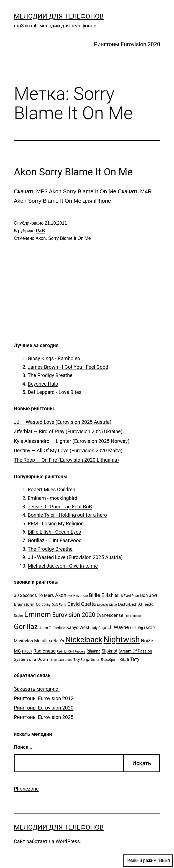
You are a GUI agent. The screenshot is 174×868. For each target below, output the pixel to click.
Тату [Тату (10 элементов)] (135, 659)
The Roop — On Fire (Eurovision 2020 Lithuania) (66, 460)
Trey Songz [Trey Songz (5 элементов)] (81, 660)
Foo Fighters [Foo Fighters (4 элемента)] (133, 616)
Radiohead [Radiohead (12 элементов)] (44, 651)
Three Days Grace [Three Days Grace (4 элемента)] (61, 660)
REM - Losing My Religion (56, 523)
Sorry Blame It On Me (70, 238)
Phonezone (26, 789)
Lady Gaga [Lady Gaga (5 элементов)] (98, 628)
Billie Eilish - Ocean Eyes (54, 532)
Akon (41, 238)
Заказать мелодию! (37, 689)
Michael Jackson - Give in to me (63, 566)
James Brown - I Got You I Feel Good (68, 367)
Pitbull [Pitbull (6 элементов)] (27, 651)
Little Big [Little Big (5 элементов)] (136, 628)
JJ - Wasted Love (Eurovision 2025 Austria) (75, 557)
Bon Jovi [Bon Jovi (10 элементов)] (149, 595)
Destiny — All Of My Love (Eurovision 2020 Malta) (68, 450)
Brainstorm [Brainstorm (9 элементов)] (24, 604)
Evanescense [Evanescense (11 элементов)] (110, 615)
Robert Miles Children (52, 489)
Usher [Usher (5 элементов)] (95, 660)
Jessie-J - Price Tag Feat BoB (60, 507)
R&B (41, 231)
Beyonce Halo (43, 384)
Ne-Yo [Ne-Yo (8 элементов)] (59, 641)
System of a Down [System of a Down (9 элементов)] (31, 659)
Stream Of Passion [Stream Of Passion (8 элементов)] (135, 651)
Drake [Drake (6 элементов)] (18, 616)
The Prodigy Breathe (50, 375)
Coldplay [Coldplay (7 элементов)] (43, 604)
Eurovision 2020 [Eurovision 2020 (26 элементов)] (74, 615)
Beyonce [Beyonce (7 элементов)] (80, 596)
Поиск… (23, 747)
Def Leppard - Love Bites (55, 392)
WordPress (67, 841)
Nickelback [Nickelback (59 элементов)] (84, 640)
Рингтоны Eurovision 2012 (44, 698)
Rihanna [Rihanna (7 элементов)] (94, 651)
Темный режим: (148, 861)
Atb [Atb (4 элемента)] (70, 596)
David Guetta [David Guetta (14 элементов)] (82, 604)
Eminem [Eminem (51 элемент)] (38, 614)
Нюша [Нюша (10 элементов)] (123, 659)
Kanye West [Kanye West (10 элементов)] (78, 627)
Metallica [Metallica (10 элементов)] (43, 641)
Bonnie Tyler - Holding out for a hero (67, 515)
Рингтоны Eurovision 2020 (127, 44)
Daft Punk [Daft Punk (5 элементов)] (59, 605)
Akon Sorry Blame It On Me (73, 172)
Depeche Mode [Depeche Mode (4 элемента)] (107, 605)
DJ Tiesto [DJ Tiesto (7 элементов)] (145, 604)
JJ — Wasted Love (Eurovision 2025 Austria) (63, 422)
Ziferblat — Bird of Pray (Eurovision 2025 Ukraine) (68, 431)
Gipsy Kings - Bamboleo (54, 358)
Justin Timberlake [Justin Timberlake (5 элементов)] (52, 628)
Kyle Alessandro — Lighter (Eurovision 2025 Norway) (72, 441)
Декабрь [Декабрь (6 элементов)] (108, 660)
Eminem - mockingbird (53, 498)
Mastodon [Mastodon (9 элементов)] (23, 641)
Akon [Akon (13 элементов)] (61, 595)
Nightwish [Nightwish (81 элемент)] (122, 640)
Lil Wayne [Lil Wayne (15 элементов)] (118, 627)
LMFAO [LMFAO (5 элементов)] (149, 628)
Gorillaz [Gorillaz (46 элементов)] (26, 627)
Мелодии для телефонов (59, 16)
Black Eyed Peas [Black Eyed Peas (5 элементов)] (127, 596)
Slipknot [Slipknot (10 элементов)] (110, 651)
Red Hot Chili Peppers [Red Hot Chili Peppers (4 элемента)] (71, 652)
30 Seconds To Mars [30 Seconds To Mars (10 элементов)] (34, 595)
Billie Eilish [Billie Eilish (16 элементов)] (101, 595)
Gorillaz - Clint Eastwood (55, 540)
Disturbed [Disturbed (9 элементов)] (127, 604)
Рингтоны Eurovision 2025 (44, 717)
